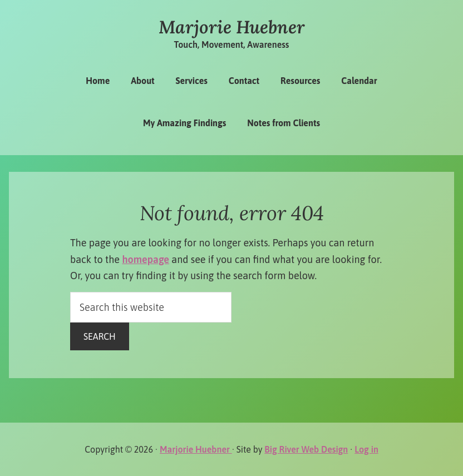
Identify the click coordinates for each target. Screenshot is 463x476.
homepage (146, 259)
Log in (366, 449)
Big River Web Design (306, 449)
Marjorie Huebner (232, 27)
